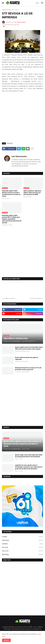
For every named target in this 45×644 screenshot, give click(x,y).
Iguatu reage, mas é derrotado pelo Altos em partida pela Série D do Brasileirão (29, 456)
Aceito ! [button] (6, 640)
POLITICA (15, 10)
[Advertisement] (22, 117)
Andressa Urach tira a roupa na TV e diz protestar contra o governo (28, 369)
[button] (3, 3)
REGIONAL (22, 554)
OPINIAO (22, 544)
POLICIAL (22, 547)
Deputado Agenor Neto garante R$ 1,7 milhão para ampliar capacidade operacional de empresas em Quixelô (12, 219)
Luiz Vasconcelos (19, 156)
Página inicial (6, 10)
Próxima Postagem (36, 298)
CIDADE (22, 537)
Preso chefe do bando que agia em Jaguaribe (27, 358)
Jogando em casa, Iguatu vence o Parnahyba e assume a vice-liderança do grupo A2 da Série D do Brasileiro (29, 467)
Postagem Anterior (9, 298)
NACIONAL (22, 540)
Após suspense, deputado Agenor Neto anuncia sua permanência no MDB (32, 193)
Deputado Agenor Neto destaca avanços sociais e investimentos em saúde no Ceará (11, 193)
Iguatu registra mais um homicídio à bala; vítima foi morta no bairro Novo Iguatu (29, 348)
